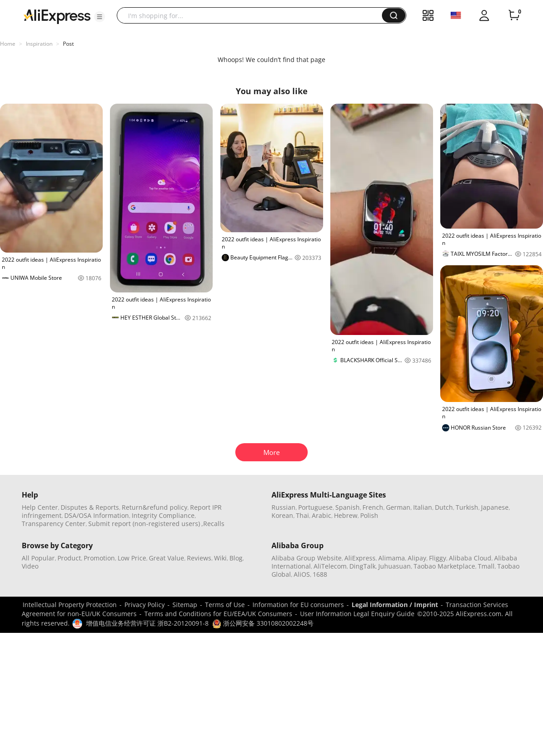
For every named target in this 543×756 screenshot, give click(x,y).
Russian (283, 507)
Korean (282, 515)
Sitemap (185, 605)
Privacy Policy (145, 605)
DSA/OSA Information (97, 515)
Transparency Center (54, 524)
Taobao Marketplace (444, 566)
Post (68, 44)
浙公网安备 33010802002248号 (263, 623)
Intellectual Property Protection (70, 605)
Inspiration (39, 44)
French (373, 507)
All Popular (38, 558)
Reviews (199, 558)
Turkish (467, 507)
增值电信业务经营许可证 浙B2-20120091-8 (147, 623)
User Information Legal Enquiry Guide (357, 614)
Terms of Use (225, 605)
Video (30, 566)
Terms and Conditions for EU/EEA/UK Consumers (218, 614)
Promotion (99, 558)
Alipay (417, 558)
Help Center (40, 507)
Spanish (348, 507)
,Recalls (213, 524)
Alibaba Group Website (307, 558)
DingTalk (362, 566)
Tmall (486, 566)
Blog (236, 558)
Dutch (444, 507)
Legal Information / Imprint (395, 605)
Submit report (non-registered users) (144, 524)
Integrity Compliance (163, 515)
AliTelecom (330, 566)
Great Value (167, 558)
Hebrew (346, 515)
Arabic (322, 515)
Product (69, 558)
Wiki (220, 558)
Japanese (495, 507)
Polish (369, 515)
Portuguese (315, 507)
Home (8, 44)
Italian (423, 507)
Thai (302, 515)
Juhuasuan (395, 566)
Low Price (132, 558)
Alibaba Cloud (470, 558)
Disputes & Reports (90, 507)
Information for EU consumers (298, 605)
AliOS (302, 574)
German (398, 507)
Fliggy (438, 558)
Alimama (392, 558)
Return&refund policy (155, 507)
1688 (320, 574)
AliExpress (360, 558)
